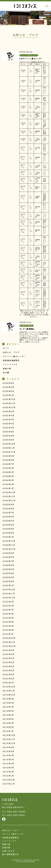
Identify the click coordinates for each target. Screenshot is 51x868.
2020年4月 (9, 670)
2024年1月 (8, 488)
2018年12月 (9, 735)
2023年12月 (9, 492)
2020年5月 (9, 666)
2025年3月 (9, 436)
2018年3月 (8, 767)
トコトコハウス (10, 364)
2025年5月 (9, 428)
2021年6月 (8, 614)
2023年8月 (9, 508)
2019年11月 (9, 691)
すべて (6, 348)
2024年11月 (9, 448)
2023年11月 (9, 496)
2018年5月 (8, 759)
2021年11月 (9, 593)
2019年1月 (8, 731)
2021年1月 (8, 634)
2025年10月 (9, 407)
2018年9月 (8, 747)
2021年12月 (9, 589)
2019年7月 (8, 707)
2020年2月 (9, 678)
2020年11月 (9, 642)
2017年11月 (9, 784)
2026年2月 (9, 391)
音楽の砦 (7, 368)
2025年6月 (9, 423)
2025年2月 (9, 440)
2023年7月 (8, 513)
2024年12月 (9, 444)
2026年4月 (8, 383)
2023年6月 (9, 517)
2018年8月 (9, 751)
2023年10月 (9, 500)
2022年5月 (9, 569)
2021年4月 (8, 622)
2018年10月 (9, 743)
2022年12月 (9, 541)
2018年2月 (8, 772)
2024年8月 (9, 460)
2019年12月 (9, 687)
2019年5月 (8, 715)
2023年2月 (9, 533)
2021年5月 (8, 618)
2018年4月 (8, 763)
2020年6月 (9, 662)
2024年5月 (8, 472)
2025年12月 (9, 399)
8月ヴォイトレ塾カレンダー (31, 58)
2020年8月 (9, 654)
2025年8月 (9, 415)
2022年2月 (9, 581)
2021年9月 (8, 602)
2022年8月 (9, 557)
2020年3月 (9, 674)
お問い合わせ (8, 851)
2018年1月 (8, 776)
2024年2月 (8, 484)
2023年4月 (8, 525)
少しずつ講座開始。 (28, 329)
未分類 (6, 372)
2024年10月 (9, 452)
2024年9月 (8, 456)
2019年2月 (8, 727)
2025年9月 (9, 411)
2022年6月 (9, 565)
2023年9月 (9, 504)
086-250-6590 (16, 811)
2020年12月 (9, 638)
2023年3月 (9, 529)
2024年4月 (8, 476)
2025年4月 (8, 432)
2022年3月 (9, 577)
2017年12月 (9, 780)
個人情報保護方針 (10, 854)
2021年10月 (9, 598)
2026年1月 (8, 395)
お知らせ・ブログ (11, 352)
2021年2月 (8, 630)
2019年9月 (8, 699)
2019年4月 (8, 719)
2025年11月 (9, 403)
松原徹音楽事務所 (11, 360)
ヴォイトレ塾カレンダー (14, 356)
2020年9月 (9, 650)
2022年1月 (8, 585)
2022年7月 (8, 561)
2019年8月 (8, 703)
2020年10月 (9, 646)
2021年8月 (8, 606)
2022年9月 (9, 553)
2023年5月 (9, 521)
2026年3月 (9, 387)
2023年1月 (8, 537)
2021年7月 (8, 610)
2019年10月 (9, 695)
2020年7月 (9, 658)
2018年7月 (8, 755)
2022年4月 (8, 573)
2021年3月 (8, 626)
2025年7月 (8, 419)
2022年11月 (9, 545)
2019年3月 (8, 723)
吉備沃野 (6, 847)
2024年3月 (8, 480)
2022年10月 (9, 549)
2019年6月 (8, 711)
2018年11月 (9, 739)
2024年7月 (8, 464)
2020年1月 (8, 683)
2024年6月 (8, 468)
